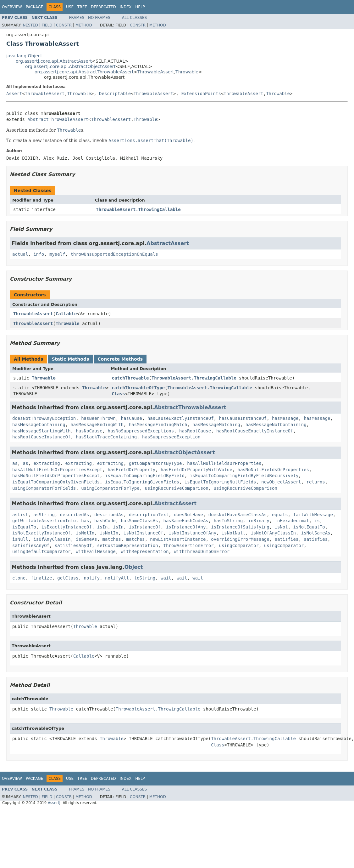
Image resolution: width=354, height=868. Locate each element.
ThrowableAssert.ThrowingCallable (138, 209)
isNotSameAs (316, 533)
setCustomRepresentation (128, 545)
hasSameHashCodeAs (186, 521)
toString (145, 578)
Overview (12, 7)
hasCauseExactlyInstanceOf (181, 418)
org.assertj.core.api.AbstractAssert (54, 61)
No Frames (99, 18)
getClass (68, 578)
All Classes (134, 18)
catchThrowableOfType (138, 388)
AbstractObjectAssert (184, 452)
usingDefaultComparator (41, 551)
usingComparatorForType (110, 488)
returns (316, 482)
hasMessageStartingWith (41, 431)
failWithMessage (313, 515)
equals (280, 515)
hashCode (105, 521)
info (39, 254)
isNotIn (85, 533)
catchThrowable (130, 378)
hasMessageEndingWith (97, 425)
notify (92, 578)
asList (20, 515)
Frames (77, 18)
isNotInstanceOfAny (192, 533)
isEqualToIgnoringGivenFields (142, 482)
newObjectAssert (281, 482)
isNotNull (234, 533)
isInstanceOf (145, 527)
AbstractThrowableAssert (58, 119)
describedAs (75, 515)
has (85, 521)
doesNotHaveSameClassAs (238, 515)
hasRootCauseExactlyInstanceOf (255, 431)
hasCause (132, 418)
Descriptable (115, 94)
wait (166, 578)
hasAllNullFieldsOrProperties (224, 463)
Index (126, 7)
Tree (82, 7)
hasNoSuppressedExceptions (141, 431)
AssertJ (54, 803)
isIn (102, 527)
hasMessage (285, 418)
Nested (30, 25)
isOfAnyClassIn (52, 539)
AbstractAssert (168, 243)
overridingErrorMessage (240, 539)
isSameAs (86, 539)
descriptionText (149, 515)
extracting (47, 463)
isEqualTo (24, 527)
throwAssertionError (188, 545)
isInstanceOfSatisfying (240, 527)
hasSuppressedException (171, 437)
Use (70, 7)
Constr (64, 25)
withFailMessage (96, 551)
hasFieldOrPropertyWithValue (196, 470)
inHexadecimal (292, 521)
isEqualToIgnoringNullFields (220, 482)
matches (112, 539)
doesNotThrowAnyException (44, 418)
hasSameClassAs (140, 521)
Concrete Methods (120, 359)
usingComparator (239, 545)
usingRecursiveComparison (176, 488)
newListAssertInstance (178, 539)
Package (34, 7)
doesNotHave (188, 515)
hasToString (228, 521)
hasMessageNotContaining (276, 425)
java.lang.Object (24, 56)
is (317, 521)
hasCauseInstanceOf (243, 418)
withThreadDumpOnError (202, 551)
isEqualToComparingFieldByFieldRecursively (244, 476)
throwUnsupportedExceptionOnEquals (114, 254)
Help (140, 7)
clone (19, 578)
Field (47, 25)
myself (57, 254)
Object (134, 567)
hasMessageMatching (216, 425)
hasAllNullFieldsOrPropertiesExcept (57, 470)
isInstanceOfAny (186, 527)
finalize (41, 578)
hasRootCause (195, 431)
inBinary (259, 521)
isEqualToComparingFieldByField (145, 476)
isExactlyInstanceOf (67, 527)
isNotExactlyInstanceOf (41, 533)
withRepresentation (145, 551)
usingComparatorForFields (44, 488)
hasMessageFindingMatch (158, 425)
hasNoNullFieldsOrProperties (273, 470)
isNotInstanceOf (143, 533)
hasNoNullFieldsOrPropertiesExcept (56, 476)
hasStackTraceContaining (106, 437)
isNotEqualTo (309, 527)
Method (84, 25)
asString (44, 515)
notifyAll (117, 578)
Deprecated (103, 7)
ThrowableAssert (156, 72)
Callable (66, 314)
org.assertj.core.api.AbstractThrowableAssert (84, 72)
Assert (14, 94)
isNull (20, 539)
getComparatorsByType (155, 463)
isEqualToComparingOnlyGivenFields (56, 482)
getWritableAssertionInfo (44, 521)
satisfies (287, 539)
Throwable (187, 72)
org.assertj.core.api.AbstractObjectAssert (70, 66)
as (15, 463)
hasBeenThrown (98, 418)
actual (20, 254)
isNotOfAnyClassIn (273, 533)
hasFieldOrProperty (131, 470)
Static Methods (70, 359)
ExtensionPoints (201, 94)
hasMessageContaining (39, 425)
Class (118, 394)
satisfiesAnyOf (31, 545)
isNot (281, 527)
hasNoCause (89, 431)
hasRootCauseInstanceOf (41, 437)
